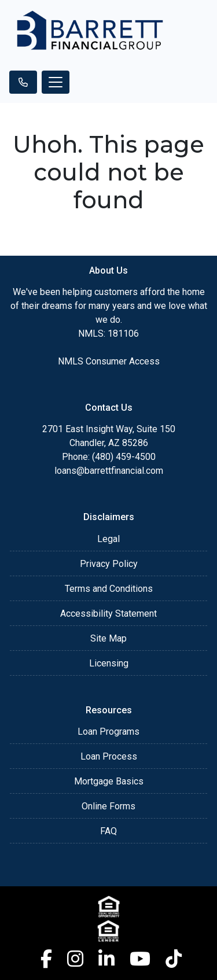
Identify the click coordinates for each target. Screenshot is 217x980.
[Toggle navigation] (56, 82)
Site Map (108, 638)
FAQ (108, 831)
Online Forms (108, 806)
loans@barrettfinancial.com (109, 471)
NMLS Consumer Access (109, 361)
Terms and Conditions (109, 589)
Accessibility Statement (108, 614)
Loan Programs (108, 732)
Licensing (109, 663)
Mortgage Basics (109, 781)
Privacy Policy (109, 564)
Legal (108, 539)
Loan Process (109, 756)
